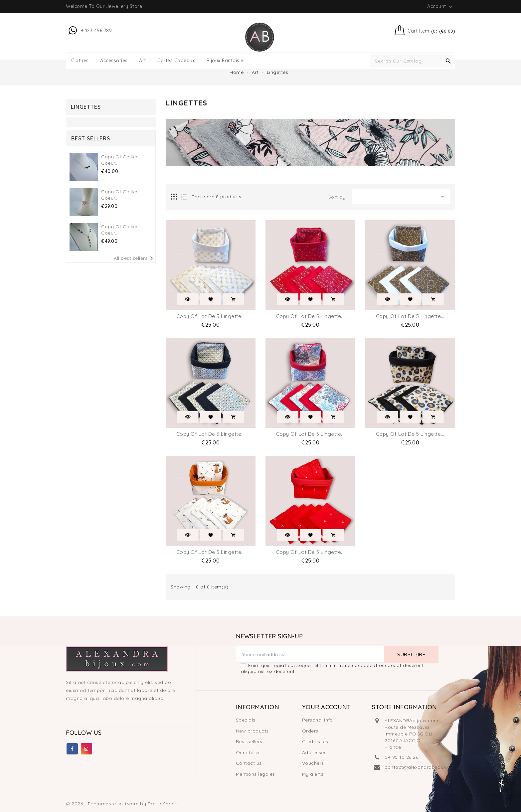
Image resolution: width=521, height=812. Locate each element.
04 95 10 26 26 (401, 757)
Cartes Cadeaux (176, 61)
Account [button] (441, 7)
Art (143, 61)
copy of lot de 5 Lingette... (211, 316)
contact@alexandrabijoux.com (421, 767)
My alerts (313, 774)
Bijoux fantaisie (225, 61)
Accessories (114, 61)
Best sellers (249, 741)
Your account (327, 707)
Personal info (318, 720)
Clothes (80, 61)
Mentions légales (256, 774)
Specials (246, 720)
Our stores (248, 752)
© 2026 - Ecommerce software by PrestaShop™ (122, 804)
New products (252, 731)
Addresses (314, 752)
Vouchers (313, 763)
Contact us (249, 763)
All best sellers (135, 258)
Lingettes (86, 107)
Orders (310, 731)
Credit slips (315, 741)
